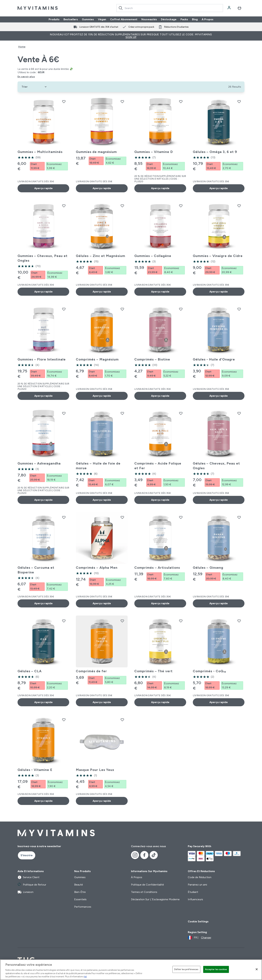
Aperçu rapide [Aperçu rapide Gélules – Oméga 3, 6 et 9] (219, 188)
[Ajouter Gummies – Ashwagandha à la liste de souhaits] (64, 413)
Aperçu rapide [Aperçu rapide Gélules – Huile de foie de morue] (102, 500)
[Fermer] (257, 969)
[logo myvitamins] (38, 8)
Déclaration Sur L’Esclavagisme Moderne (155, 899)
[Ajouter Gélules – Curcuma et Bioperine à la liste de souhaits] (64, 517)
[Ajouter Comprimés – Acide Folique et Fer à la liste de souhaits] (181, 413)
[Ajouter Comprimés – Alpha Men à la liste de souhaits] (122, 517)
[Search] (121, 8)
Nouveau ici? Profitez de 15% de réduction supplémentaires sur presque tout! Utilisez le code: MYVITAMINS (131, 36)
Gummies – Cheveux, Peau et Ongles (43, 258)
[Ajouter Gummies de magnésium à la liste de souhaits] (122, 102)
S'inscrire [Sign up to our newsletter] (27, 855)
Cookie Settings (198, 921)
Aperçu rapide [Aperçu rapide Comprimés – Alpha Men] (102, 603)
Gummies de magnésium (96, 152)
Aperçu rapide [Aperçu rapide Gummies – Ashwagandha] (43, 500)
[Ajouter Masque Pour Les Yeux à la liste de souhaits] (122, 720)
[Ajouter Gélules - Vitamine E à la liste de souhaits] (64, 720)
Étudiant (193, 892)
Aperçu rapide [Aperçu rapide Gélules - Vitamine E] (43, 801)
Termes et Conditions (144, 892)
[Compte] (229, 8)
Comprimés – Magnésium (97, 359)
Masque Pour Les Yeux (95, 770)
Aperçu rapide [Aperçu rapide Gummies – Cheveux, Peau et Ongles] (43, 292)
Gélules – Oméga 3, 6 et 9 (215, 152)
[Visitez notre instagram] (135, 855)
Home (22, 47)
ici (85, 977)
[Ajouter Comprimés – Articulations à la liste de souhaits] (181, 517)
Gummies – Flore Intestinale (42, 359)
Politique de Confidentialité (147, 885)
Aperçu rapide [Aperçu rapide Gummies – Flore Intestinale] (43, 396)
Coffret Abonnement (124, 19)
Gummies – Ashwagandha (39, 463)
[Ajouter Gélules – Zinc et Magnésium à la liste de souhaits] (122, 206)
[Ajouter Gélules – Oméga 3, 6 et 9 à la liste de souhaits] (239, 102)
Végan (102, 19)
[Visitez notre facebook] (144, 855)
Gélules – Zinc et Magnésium (100, 256)
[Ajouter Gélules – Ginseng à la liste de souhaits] (239, 517)
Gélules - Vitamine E (35, 770)
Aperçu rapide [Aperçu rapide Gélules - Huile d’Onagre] (219, 396)
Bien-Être (80, 892)
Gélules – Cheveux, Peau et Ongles (216, 466)
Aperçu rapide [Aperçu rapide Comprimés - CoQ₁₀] (219, 702)
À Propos (208, 19)
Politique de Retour (32, 885)
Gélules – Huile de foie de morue (98, 466)
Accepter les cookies (216, 969)
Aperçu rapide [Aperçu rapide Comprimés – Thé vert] (160, 702)
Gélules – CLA (30, 671)
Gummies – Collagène (153, 256)
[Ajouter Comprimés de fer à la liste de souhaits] (122, 621)
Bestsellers (71, 19)
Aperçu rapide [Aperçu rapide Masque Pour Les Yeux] (102, 801)
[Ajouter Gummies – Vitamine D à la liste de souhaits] (181, 102)
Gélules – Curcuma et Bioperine (36, 570)
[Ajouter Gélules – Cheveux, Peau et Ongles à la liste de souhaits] (239, 413)
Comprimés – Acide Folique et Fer (158, 466)
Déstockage (169, 19)
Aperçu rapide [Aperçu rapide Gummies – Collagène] (160, 292)
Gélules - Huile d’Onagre (214, 359)
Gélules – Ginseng (208, 568)
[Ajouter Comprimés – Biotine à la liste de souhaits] (181, 309)
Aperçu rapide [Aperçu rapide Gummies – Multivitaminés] (43, 188)
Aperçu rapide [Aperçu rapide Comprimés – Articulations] (160, 603)
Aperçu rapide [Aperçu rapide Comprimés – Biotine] (160, 396)
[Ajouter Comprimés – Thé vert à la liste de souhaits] (181, 621)
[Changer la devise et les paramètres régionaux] (200, 938)
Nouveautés (149, 19)
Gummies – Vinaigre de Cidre (218, 256)
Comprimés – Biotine (152, 359)
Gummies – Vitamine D (154, 152)
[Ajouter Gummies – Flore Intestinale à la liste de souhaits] (64, 309)
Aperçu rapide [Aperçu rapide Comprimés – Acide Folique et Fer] (160, 500)
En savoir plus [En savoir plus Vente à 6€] (26, 77)
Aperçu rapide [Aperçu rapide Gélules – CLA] (43, 702)
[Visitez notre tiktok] (154, 855)
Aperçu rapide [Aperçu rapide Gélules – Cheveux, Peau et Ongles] (219, 500)
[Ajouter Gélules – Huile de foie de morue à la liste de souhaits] (122, 413)
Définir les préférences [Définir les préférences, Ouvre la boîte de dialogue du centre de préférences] (186, 969)
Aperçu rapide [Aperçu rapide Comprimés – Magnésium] (102, 396)
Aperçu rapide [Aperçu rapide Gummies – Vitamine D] (160, 188)
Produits (54, 19)
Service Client (28, 877)
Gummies (88, 19)
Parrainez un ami (197, 885)
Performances (83, 907)
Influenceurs (195, 899)
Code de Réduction (200, 877)
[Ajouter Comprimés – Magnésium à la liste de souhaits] (122, 309)
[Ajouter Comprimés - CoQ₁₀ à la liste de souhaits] (239, 621)
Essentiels (80, 899)
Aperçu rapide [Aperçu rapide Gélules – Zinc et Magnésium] (102, 292)
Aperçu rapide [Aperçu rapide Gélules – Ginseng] (219, 603)
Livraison (25, 892)
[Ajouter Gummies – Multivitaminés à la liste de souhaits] (64, 102)
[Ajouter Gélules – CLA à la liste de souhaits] (64, 621)
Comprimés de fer (91, 671)
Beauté (79, 885)
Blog (195, 19)
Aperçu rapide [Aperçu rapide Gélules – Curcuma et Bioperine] (43, 603)
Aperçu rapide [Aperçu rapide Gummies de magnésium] (102, 188)
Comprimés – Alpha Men (97, 568)
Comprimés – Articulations (157, 568)
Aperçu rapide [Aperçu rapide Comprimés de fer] (102, 702)
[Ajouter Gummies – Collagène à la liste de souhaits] (181, 206)
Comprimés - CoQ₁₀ (209, 671)
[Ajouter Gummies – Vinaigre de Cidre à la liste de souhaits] (239, 206)
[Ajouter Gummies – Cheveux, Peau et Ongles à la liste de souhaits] (64, 206)
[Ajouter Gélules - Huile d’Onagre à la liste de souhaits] (239, 309)
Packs (184, 19)
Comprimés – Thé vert (153, 671)
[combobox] (170, 8)
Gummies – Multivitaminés (40, 152)
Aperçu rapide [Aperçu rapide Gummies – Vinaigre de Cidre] (219, 292)
